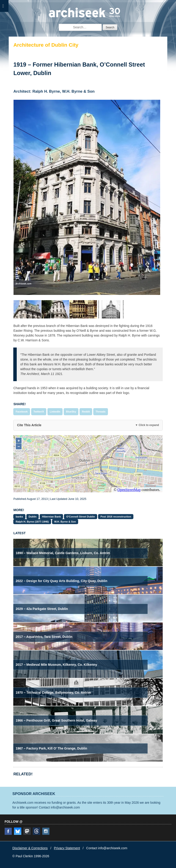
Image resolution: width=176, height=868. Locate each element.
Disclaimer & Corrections (30, 848)
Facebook (22, 412)
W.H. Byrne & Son (65, 522)
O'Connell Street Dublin (81, 517)
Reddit (86, 412)
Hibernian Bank (51, 517)
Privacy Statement (67, 848)
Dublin (33, 517)
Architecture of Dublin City (46, 45)
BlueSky (71, 412)
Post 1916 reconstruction (116, 517)
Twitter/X (39, 412)
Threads (101, 412)
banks (19, 517)
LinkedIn (55, 412)
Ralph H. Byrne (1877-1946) (32, 522)
